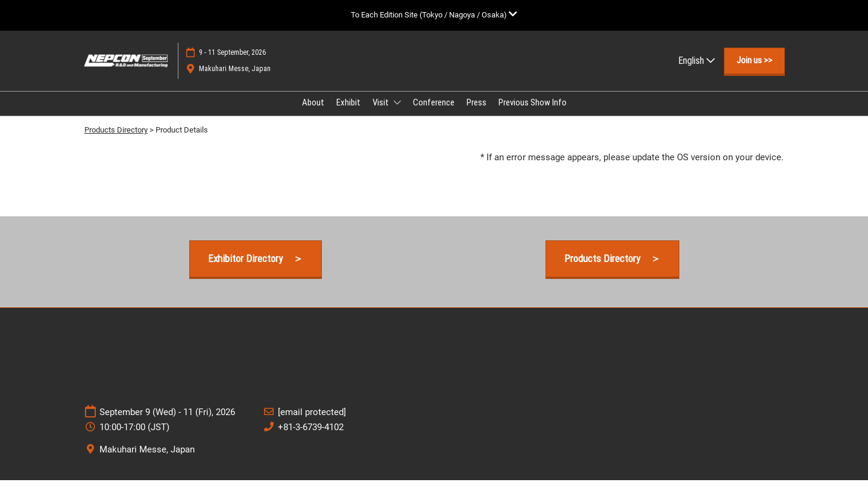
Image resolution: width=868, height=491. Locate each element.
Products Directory (116, 141)
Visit (382, 114)
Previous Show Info (533, 114)
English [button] (697, 72)
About (313, 114)
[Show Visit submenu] (397, 114)
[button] (754, 72)
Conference (434, 114)
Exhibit (348, 114)
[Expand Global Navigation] (434, 15)
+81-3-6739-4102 (311, 438)
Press (476, 114)
